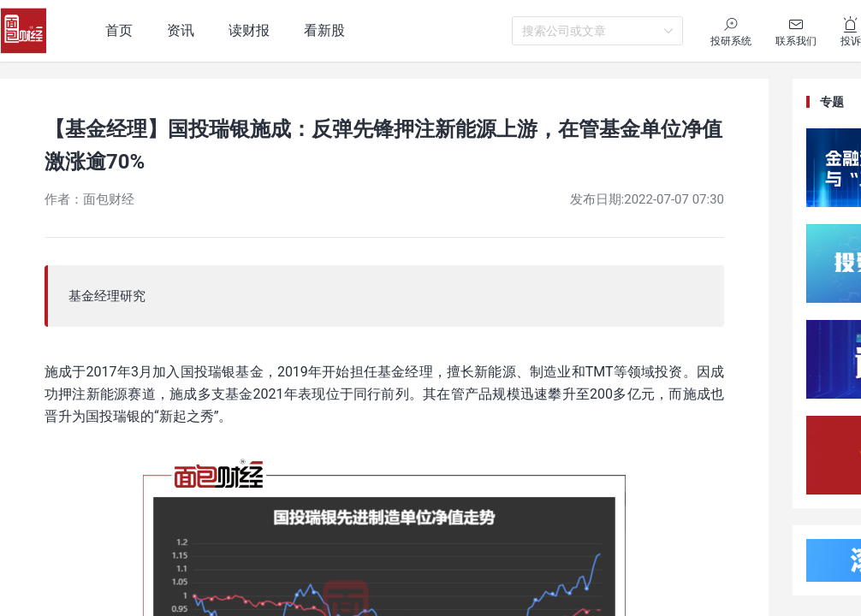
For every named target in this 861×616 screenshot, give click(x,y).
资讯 (181, 30)
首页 (119, 30)
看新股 (324, 30)
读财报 (249, 30)
